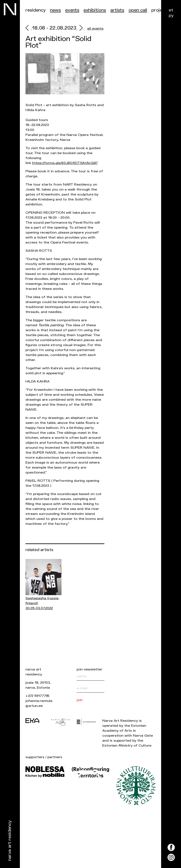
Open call (138, 10)
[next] (80, 28)
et (171, 10)
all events (95, 28)
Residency (36, 10)
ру (171, 15)
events (72, 10)
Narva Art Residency (10, 841)
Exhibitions (95, 10)
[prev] (29, 28)
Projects (160, 10)
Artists (117, 10)
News (55, 10)
